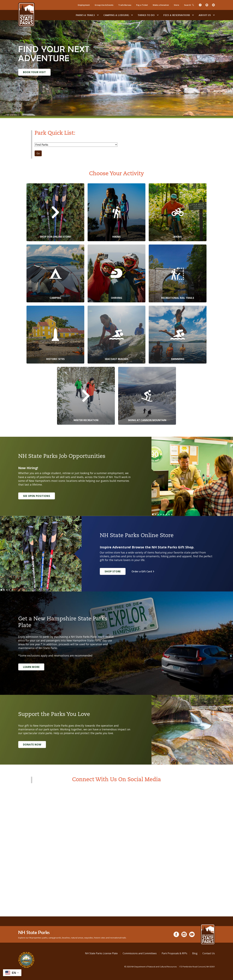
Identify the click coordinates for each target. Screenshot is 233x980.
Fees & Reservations (177, 15)
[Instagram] (207, 5)
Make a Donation (161, 5)
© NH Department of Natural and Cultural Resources (170, 967)
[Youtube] (213, 5)
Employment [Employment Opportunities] (84, 5)
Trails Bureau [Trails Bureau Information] (125, 5)
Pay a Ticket (142, 5)
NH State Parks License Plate (101, 953)
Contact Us (209, 953)
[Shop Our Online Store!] (55, 212)
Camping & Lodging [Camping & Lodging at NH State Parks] (116, 15)
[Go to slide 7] (169, 514)
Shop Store (113, 571)
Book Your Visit (34, 72)
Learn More (31, 667)
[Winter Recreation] (86, 396)
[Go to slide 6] (166, 514)
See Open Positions (37, 496)
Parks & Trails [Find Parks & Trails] (85, 15)
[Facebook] (200, 5)
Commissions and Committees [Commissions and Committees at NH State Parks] (140, 953)
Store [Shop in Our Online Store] (176, 5)
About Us (205, 15)
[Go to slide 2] (155, 514)
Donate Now (32, 745)
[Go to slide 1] (153, 514)
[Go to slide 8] (172, 514)
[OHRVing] (116, 273)
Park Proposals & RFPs (174, 953)
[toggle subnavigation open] (98, 15)
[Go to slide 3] (158, 514)
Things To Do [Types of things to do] (146, 15)
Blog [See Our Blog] (195, 953)
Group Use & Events (104, 5)
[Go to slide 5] (164, 514)
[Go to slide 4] (161, 514)
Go (38, 153)
